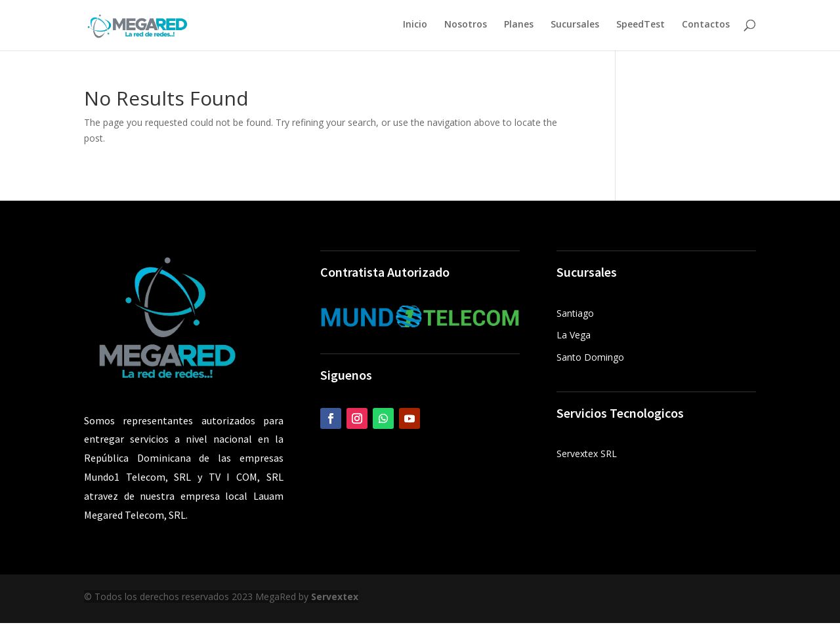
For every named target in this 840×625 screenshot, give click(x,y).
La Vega (574, 337)
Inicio (415, 27)
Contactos (706, 27)
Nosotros (466, 27)
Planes (519, 27)
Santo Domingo (590, 359)
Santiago (575, 315)
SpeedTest (640, 27)
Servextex (335, 598)
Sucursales (575, 27)
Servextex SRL (587, 455)
